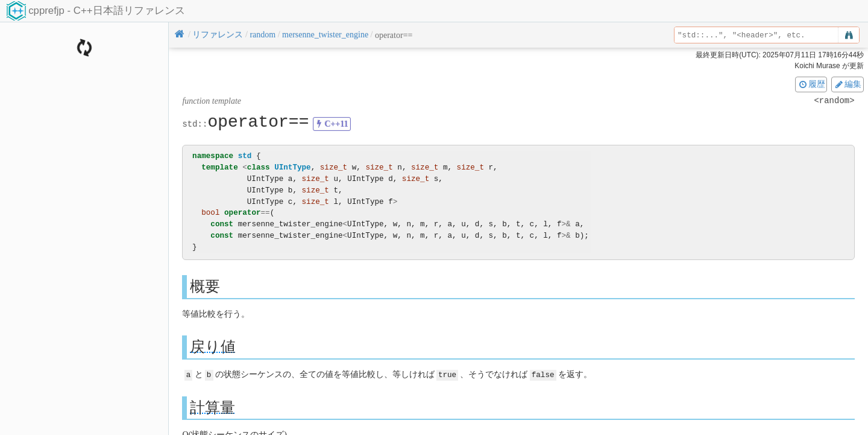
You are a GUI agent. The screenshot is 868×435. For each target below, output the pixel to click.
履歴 (811, 84)
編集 (848, 84)
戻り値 (213, 347)
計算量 (212, 407)
